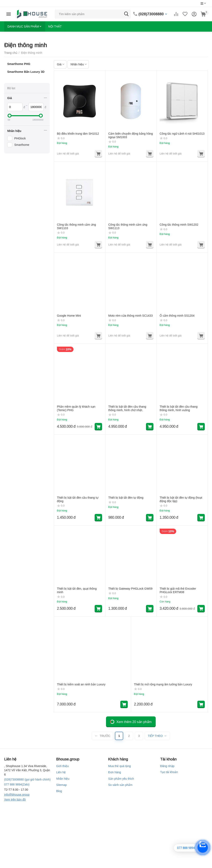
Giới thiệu (62, 766)
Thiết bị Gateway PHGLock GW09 (130, 589)
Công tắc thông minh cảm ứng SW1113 (128, 226)
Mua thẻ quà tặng (119, 766)
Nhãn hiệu (63, 779)
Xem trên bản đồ (15, 800)
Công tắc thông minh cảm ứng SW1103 (76, 226)
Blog (59, 791)
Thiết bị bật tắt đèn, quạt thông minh (77, 590)
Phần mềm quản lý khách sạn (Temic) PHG (76, 408)
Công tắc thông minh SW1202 (179, 225)
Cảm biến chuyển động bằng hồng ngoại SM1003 (131, 135)
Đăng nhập (167, 766)
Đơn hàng (114, 772)
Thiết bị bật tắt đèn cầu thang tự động (78, 499)
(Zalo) (17, 784)
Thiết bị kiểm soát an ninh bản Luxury (81, 684)
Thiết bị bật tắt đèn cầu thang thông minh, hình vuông (179, 408)
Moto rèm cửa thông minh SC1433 (130, 316)
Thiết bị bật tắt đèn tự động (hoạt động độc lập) (181, 499)
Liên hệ (61, 772)
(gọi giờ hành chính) (27, 779)
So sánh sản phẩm (120, 785)
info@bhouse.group (17, 795)
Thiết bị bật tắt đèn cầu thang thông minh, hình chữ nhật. (127, 408)
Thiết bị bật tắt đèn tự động (126, 498)
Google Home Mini (69, 316)
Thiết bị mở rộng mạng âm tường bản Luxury (163, 684)
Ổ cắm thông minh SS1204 (177, 316)
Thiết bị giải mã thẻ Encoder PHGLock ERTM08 (178, 590)
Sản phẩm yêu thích (121, 779)
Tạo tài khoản (169, 772)
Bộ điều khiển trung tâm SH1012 (78, 134)
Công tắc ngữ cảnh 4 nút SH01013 (182, 134)
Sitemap (61, 785)
